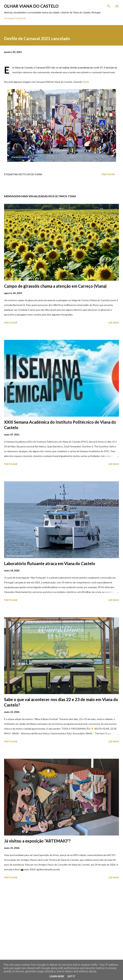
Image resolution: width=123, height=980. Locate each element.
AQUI (86, 82)
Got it (71, 976)
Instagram (10, 18)
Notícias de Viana (30, 174)
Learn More (57, 976)
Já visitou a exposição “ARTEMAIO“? (37, 841)
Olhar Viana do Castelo (31, 6)
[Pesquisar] (109, 6)
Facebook (21, 18)
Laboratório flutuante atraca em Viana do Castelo (50, 563)
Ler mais (114, 323)
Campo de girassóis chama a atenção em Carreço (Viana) (55, 286)
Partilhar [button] (108, 174)
